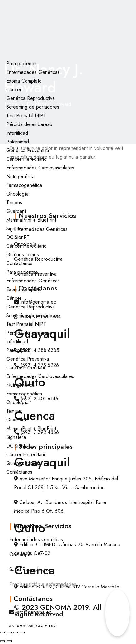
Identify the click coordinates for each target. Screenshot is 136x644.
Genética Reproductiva (30, 98)
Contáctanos (19, 263)
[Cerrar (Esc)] (22, 633)
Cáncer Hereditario (26, 159)
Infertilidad (17, 133)
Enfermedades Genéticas (33, 72)
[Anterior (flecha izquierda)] (2, 641)
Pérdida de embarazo (29, 124)
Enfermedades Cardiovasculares (40, 168)
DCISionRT (18, 237)
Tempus (14, 203)
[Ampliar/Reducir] (2, 633)
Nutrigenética (20, 176)
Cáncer (14, 90)
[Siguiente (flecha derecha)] (9, 641)
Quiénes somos (23, 255)
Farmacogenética (24, 185)
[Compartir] (16, 633)
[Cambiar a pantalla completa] (9, 633)
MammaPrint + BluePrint (31, 220)
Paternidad (18, 142)
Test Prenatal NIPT (26, 116)
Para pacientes (22, 63)
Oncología (17, 194)
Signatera (16, 229)
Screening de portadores (33, 107)
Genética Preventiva (28, 150)
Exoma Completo (24, 81)
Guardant (16, 211)
